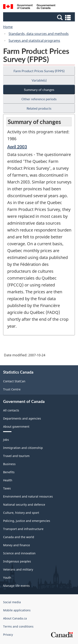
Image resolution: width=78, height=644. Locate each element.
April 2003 (17, 147)
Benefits (9, 472)
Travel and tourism (16, 456)
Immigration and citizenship (23, 448)
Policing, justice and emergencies (27, 521)
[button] (40, 17)
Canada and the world (19, 537)
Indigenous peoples (17, 561)
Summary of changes (39, 90)
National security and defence (24, 505)
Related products (39, 108)
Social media (12, 602)
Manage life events (16, 586)
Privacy (8, 635)
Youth (7, 578)
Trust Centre (12, 389)
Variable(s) (39, 80)
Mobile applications (17, 610)
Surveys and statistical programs (34, 41)
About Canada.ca (15, 618)
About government (16, 427)
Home (8, 27)
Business (9, 464)
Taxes (7, 488)
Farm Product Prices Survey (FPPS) (39, 71)
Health (8, 480)
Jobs (6, 440)
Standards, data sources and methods (39, 34)
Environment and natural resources (28, 496)
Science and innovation (19, 553)
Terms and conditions (18, 626)
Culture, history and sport (21, 513)
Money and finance (17, 545)
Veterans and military (18, 569)
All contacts (11, 410)
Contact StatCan (14, 381)
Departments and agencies (22, 418)
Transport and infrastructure (23, 529)
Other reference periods (39, 99)
